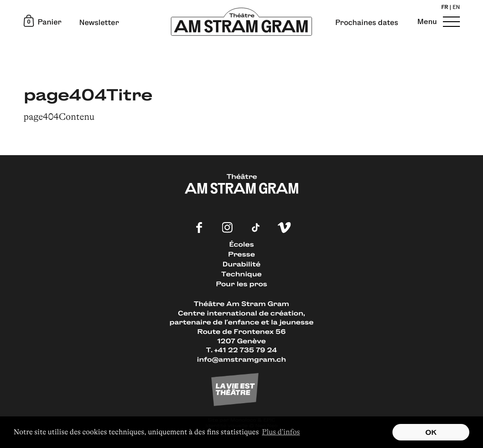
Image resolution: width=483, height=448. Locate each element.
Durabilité (241, 264)
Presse (242, 254)
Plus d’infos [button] (281, 432)
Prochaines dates (367, 23)
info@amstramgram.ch (242, 359)
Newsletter (99, 23)
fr (445, 8)
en (456, 8)
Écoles (241, 244)
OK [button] (431, 432)
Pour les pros (242, 284)
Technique (241, 274)
